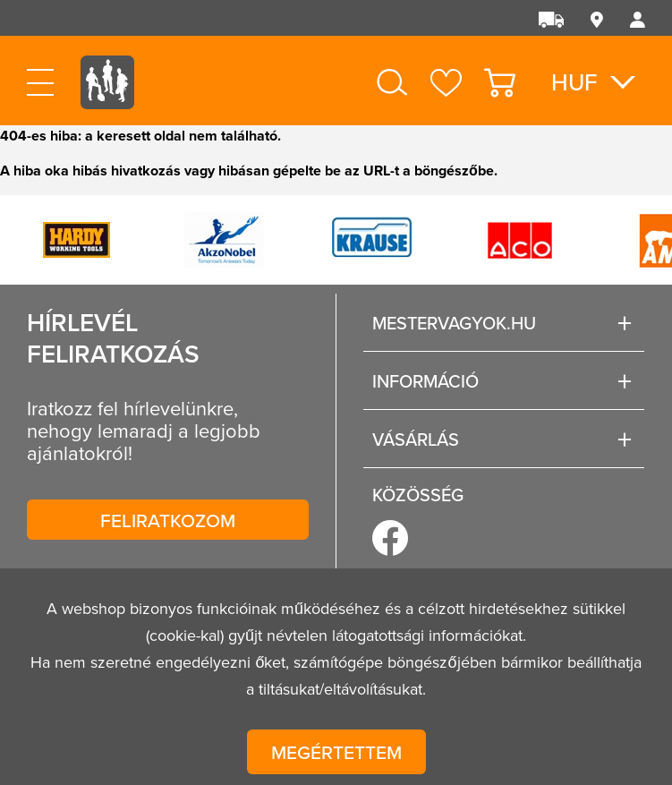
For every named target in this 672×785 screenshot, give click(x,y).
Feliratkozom (168, 520)
